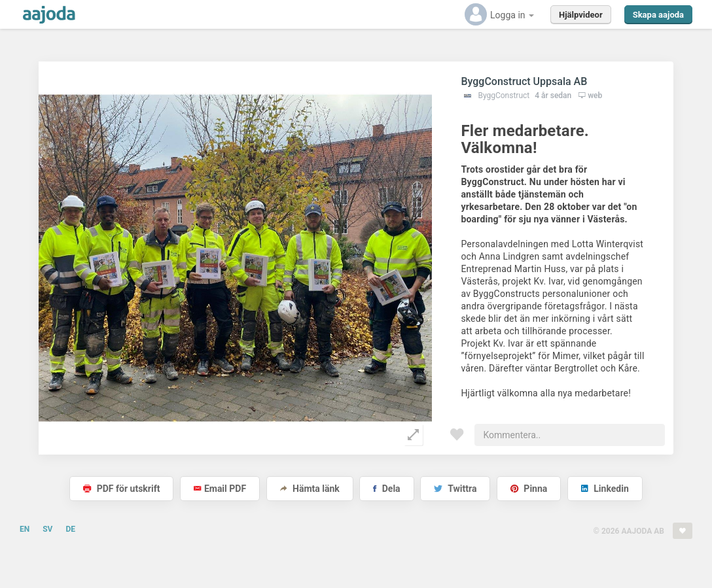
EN (25, 529)
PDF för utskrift (121, 489)
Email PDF (220, 489)
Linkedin (605, 489)
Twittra (455, 489)
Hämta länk (310, 489)
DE (70, 529)
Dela (386, 489)
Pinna (529, 489)
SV (47, 529)
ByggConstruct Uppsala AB (524, 81)
